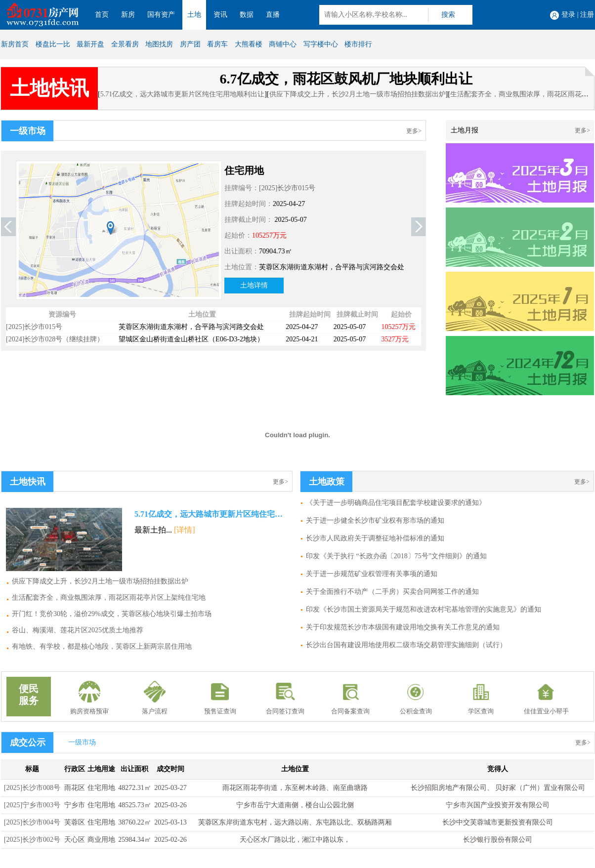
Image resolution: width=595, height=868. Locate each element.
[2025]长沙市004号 (32, 822)
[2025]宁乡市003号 (32, 805)
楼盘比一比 (53, 44)
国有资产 (161, 15)
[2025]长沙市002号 (32, 840)
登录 (568, 15)
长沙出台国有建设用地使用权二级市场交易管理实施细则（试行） (406, 645)
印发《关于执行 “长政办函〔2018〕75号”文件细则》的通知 (396, 556)
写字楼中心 (321, 44)
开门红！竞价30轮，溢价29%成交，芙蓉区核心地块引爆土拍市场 (112, 614)
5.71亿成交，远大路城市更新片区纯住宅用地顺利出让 (183, 94)
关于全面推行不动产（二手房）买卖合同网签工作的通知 (392, 592)
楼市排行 (358, 44)
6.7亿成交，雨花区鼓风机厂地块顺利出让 (346, 79)
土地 (194, 15)
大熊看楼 (249, 44)
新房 (128, 15)
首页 (102, 15)
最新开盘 (90, 44)
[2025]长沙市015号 (287, 188)
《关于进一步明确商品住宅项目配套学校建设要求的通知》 (396, 503)
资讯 (220, 15)
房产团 (190, 44)
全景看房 (125, 44)
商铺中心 (283, 44)
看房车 (217, 44)
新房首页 (15, 44)
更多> (414, 131)
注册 (587, 15)
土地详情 (254, 285)
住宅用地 (244, 170)
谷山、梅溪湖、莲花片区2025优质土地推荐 (78, 630)
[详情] (185, 530)
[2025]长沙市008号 (32, 788)
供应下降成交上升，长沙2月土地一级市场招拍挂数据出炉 (358, 94)
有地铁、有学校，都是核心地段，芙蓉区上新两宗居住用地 (102, 646)
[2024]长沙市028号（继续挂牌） (55, 339)
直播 (273, 15)
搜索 (448, 15)
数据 (247, 15)
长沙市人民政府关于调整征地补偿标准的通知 (375, 538)
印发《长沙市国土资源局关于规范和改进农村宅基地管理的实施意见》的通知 (424, 609)
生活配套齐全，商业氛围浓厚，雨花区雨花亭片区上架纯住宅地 (109, 598)
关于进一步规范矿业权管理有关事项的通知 (372, 574)
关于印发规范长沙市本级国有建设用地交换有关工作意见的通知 (403, 627)
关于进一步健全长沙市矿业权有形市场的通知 (375, 520)
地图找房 (159, 44)
